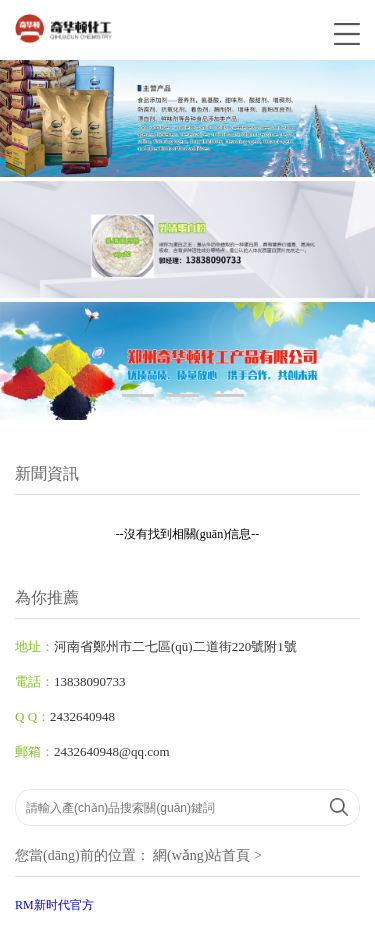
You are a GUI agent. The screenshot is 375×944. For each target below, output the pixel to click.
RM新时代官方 (54, 905)
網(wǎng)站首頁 (201, 855)
